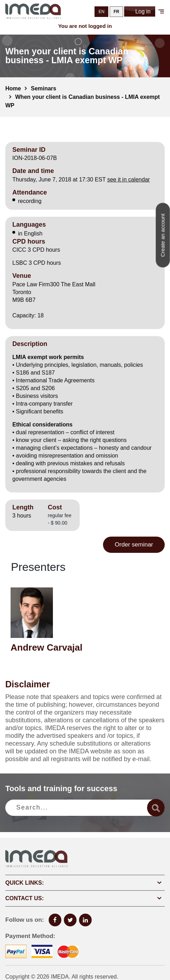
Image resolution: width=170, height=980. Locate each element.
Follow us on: (25, 920)
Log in (140, 12)
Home (13, 88)
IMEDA (60, 977)
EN (101, 12)
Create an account (163, 235)
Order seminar (134, 545)
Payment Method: (30, 936)
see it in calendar (129, 180)
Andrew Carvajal (47, 647)
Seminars (43, 88)
